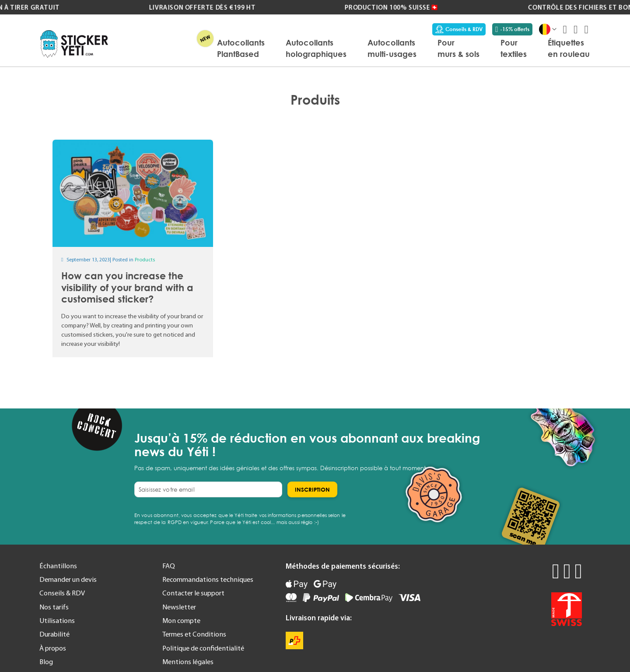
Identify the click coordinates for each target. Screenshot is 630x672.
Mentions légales (188, 661)
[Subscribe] (312, 489)
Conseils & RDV (459, 29)
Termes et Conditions (194, 634)
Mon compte (181, 620)
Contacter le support (193, 593)
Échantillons (58, 566)
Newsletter (179, 607)
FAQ (169, 566)
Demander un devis (68, 579)
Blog (46, 661)
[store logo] (74, 44)
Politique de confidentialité (203, 648)
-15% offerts (512, 29)
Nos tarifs (54, 607)
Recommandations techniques (208, 579)
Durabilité (54, 634)
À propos (53, 648)
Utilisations (57, 620)
